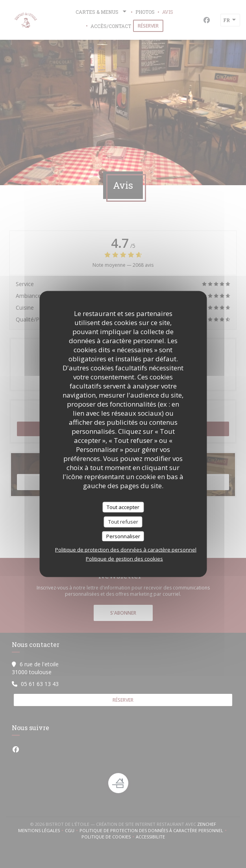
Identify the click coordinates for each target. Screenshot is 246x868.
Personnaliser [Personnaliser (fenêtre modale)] (123, 536)
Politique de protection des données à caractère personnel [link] (126, 550)
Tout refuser (123, 522)
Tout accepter (123, 507)
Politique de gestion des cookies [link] (124, 559)
